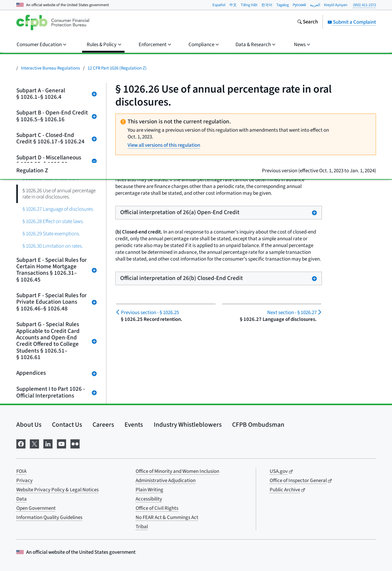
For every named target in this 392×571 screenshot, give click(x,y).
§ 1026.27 (292, 313)
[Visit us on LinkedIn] (48, 443)
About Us (29, 425)
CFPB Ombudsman (258, 425)
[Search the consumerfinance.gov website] (307, 22)
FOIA (21, 471)
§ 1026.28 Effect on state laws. (53, 221)
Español (219, 5)
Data (22, 499)
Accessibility (149, 499)
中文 (233, 5)
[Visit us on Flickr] (75, 443)
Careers (103, 425)
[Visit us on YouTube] (61, 443)
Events (134, 425)
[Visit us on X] (34, 443)
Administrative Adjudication (166, 481)
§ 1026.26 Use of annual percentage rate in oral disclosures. (59, 194)
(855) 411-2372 (364, 5)
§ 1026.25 (150, 313)
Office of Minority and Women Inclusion (177, 471)
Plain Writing (149, 490)
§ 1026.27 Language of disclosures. (58, 209)
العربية (315, 5)
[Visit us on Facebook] (21, 443)
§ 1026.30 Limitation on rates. (53, 246)
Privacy (24, 481)
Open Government (36, 508)
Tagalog (283, 5)
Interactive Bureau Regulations (50, 68)
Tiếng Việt (249, 5)
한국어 (267, 5)
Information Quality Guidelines (49, 517)
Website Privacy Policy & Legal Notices (57, 490)
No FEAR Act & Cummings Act (167, 517)
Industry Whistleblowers (188, 425)
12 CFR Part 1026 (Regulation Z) (117, 68)
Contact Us (67, 425)
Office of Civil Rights (157, 508)
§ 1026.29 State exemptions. (51, 234)
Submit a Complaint (352, 22)
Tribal (142, 527)
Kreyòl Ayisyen (336, 5)
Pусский (299, 5)
